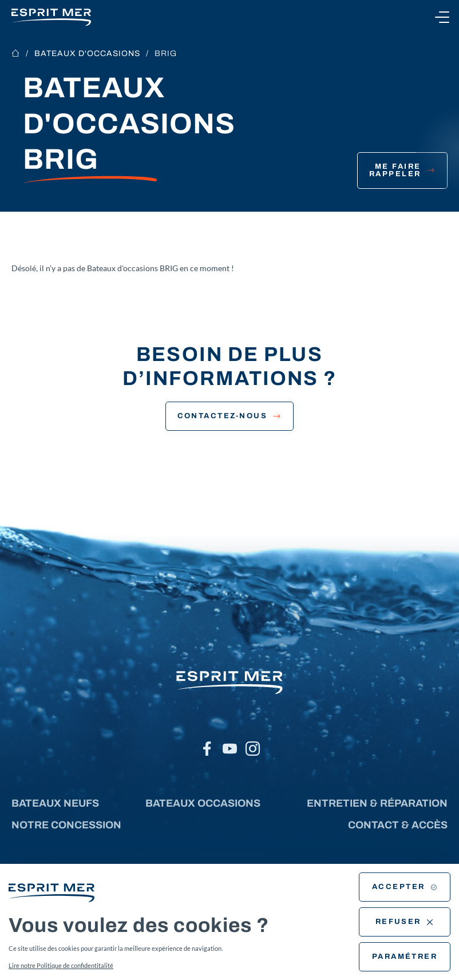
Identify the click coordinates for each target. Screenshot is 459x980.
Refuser (405, 922)
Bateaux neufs (55, 803)
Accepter (405, 887)
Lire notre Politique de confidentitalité (61, 965)
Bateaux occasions (203, 803)
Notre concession (66, 825)
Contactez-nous (230, 416)
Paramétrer (405, 957)
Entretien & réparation (377, 803)
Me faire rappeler (402, 170)
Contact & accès (398, 825)
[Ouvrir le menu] (442, 17)
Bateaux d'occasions (87, 53)
